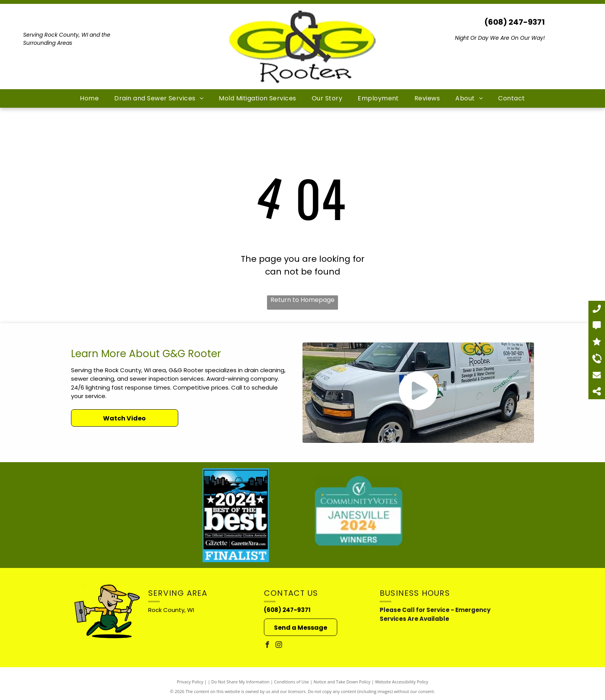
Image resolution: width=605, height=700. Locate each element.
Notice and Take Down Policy (342, 682)
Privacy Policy (190, 682)
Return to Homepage (302, 300)
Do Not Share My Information (241, 682)
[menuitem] (89, 98)
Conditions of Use (292, 682)
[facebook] (267, 646)
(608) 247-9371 (515, 22)
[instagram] (279, 646)
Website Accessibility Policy (402, 682)
